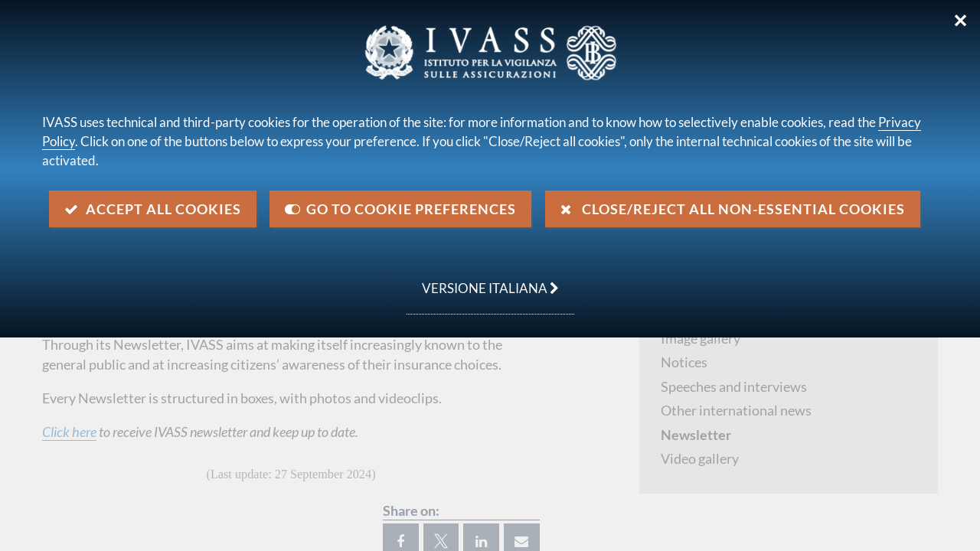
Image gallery (701, 338)
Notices (684, 362)
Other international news (736, 410)
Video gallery (700, 458)
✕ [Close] (960, 21)
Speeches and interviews (734, 386)
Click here (69, 432)
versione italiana (483, 280)
